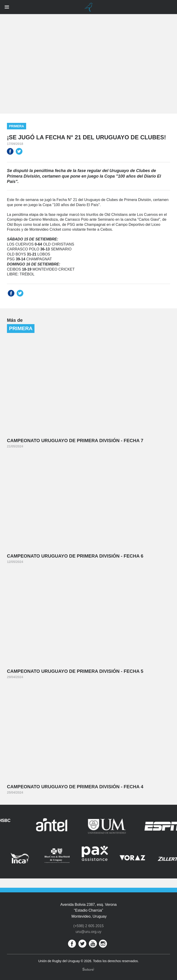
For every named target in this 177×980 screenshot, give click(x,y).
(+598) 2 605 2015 (88, 926)
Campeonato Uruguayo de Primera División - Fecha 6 (75, 556)
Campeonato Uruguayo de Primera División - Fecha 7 (75, 441)
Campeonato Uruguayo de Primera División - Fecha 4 (75, 787)
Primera (17, 126)
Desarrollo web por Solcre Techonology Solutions (88, 969)
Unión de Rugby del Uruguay (89, 7)
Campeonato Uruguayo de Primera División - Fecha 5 (75, 671)
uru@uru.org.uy (88, 932)
